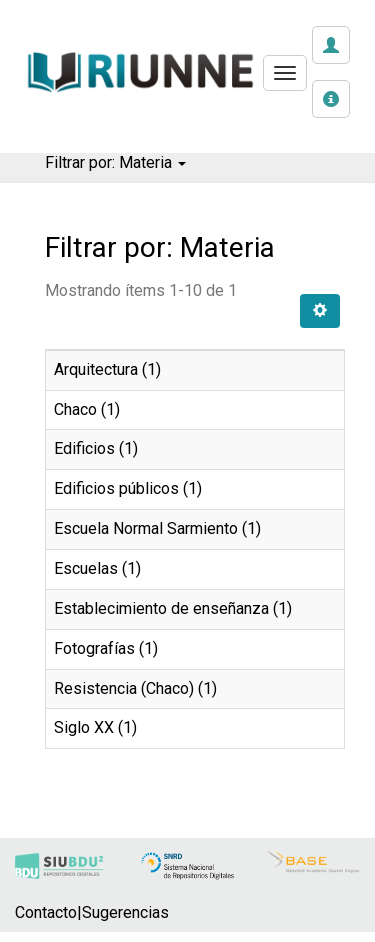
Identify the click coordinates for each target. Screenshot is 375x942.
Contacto (46, 912)
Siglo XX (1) (95, 727)
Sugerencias (125, 912)
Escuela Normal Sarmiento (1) (157, 528)
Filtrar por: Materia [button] (115, 162)
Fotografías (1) (106, 648)
